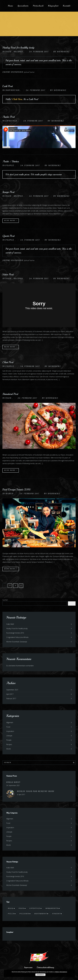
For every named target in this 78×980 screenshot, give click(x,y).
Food (9, 52)
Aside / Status (11, 161)
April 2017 (10, 694)
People (10, 166)
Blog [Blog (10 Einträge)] (11, 908)
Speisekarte (23, 6)
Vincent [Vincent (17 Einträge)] (56, 914)
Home (10, 6)
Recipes (19, 52)
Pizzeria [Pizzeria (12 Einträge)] (24, 914)
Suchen (5, 600)
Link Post (8, 86)
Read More (11, 221)
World (10, 494)
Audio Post (9, 117)
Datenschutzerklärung (45, 967)
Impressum (28, 967)
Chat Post (8, 362)
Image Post (8, 192)
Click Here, (18, 99)
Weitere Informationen (61, 972)
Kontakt (67, 6)
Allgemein (10, 722)
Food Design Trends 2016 (16, 489)
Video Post (8, 274)
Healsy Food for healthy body (18, 48)
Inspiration (13, 90)
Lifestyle (12, 121)
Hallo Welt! (10, 624)
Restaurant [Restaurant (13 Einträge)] (41, 914)
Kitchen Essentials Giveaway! (17, 642)
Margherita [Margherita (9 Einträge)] (52, 908)
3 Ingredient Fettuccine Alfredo (17, 637)
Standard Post (10, 394)
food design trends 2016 (15, 633)
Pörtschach (38, 6)
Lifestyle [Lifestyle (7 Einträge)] (35, 908)
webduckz (63, 52)
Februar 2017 (11, 699)
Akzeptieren (40, 975)
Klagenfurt (53, 6)
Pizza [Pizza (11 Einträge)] (11, 914)
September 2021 (12, 690)
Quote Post (8, 236)
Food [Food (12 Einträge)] (21, 908)
